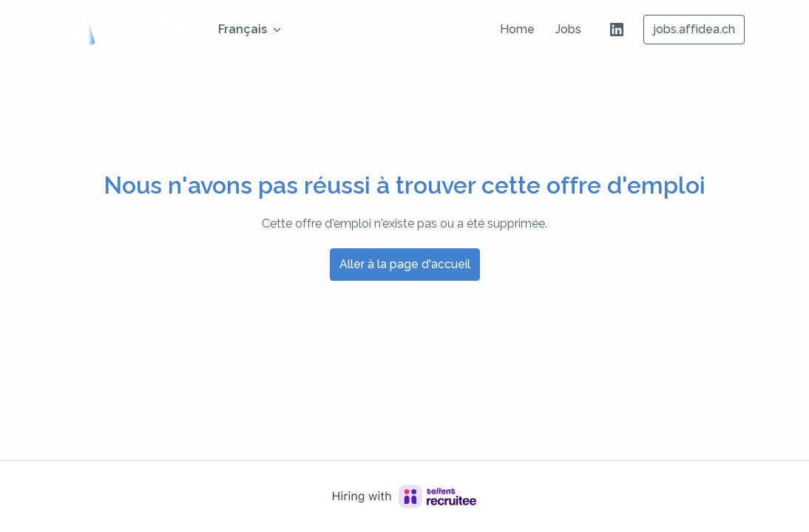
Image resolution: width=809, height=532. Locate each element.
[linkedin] (617, 30)
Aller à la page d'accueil (405, 264)
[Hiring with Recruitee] (404, 497)
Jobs (568, 29)
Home (517, 29)
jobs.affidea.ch (694, 29)
